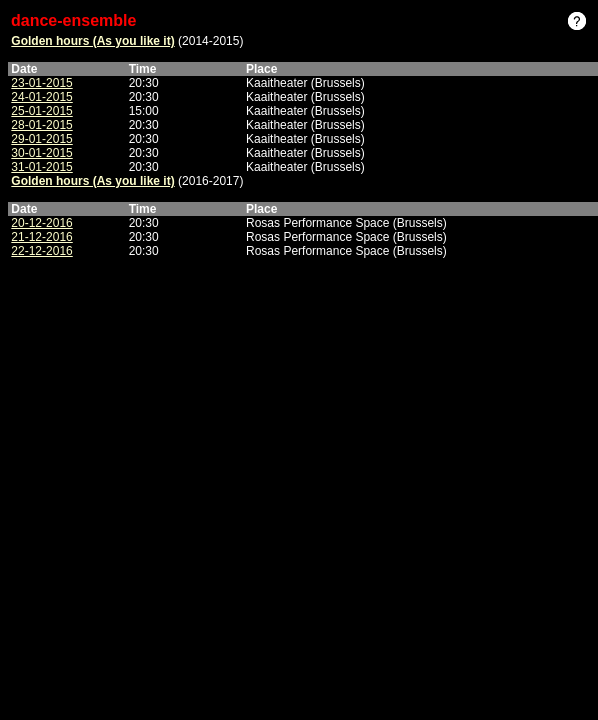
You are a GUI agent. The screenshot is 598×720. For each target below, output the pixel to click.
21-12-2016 (41, 237)
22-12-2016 (41, 251)
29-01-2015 (41, 139)
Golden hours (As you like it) (92, 41)
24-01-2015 (41, 97)
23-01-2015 (41, 83)
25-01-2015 (41, 111)
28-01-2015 (41, 125)
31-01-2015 (41, 167)
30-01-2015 (41, 153)
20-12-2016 (41, 223)
